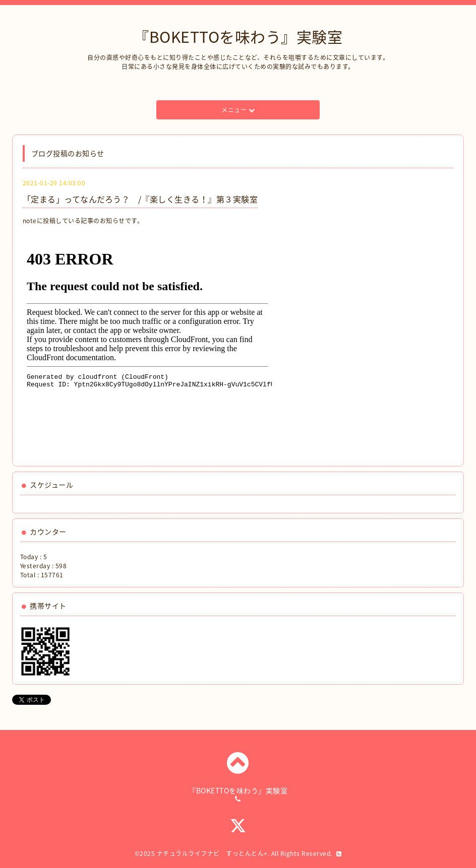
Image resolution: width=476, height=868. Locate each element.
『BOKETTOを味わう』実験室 (238, 37)
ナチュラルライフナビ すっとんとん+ (212, 853)
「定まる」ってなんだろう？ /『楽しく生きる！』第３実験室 (140, 199)
